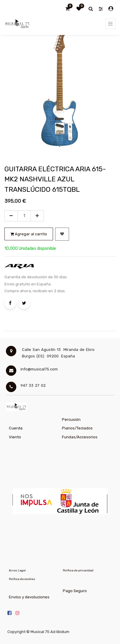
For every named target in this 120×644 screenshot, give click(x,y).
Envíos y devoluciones (29, 597)
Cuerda (16, 428)
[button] (62, 234)
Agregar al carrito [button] (29, 234)
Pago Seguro (75, 591)
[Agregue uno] (37, 216)
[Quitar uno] (11, 216)
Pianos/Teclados (77, 428)
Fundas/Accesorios (80, 437)
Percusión (71, 420)
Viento (15, 437)
